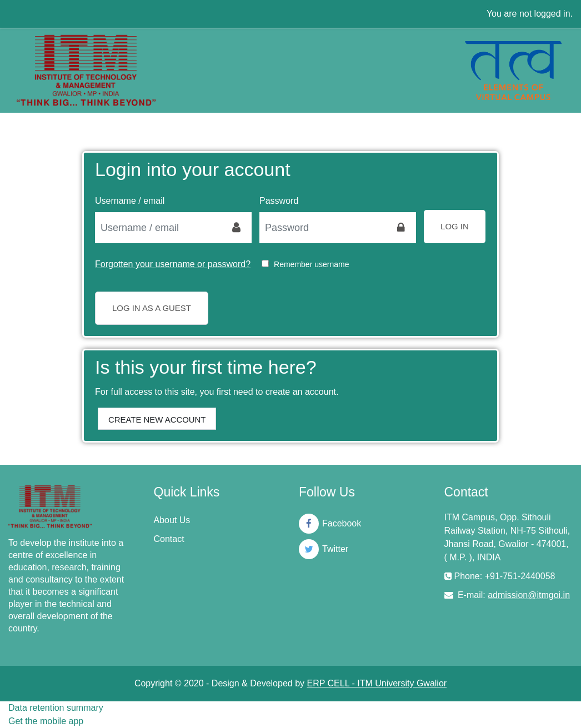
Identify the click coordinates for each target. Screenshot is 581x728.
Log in (455, 226)
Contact (169, 539)
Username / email (130, 201)
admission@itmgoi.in (529, 595)
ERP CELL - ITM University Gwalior (377, 683)
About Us (172, 520)
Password (279, 201)
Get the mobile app (46, 721)
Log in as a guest (152, 308)
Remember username (311, 264)
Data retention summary (56, 708)
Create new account (157, 420)
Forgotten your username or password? (173, 264)
